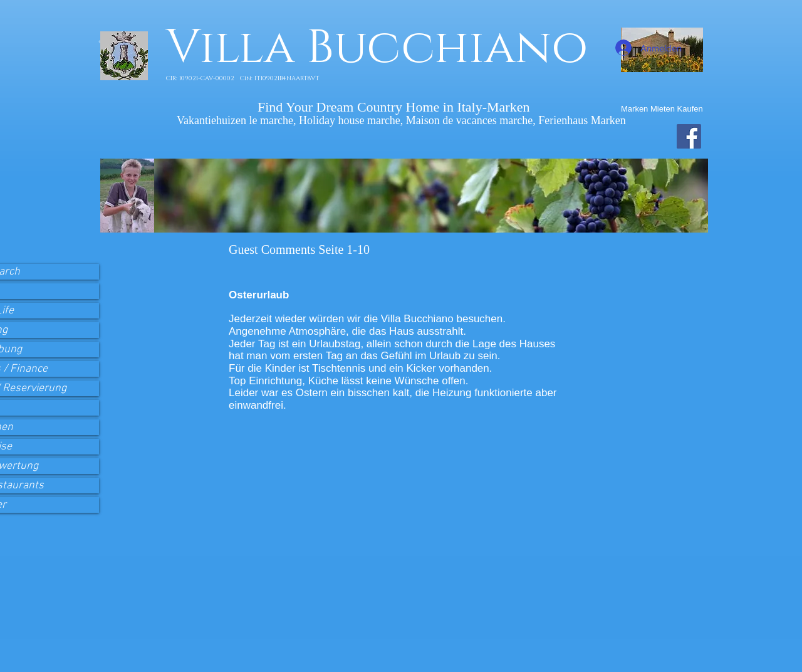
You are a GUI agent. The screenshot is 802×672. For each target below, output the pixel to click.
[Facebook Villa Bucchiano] (689, 136)
